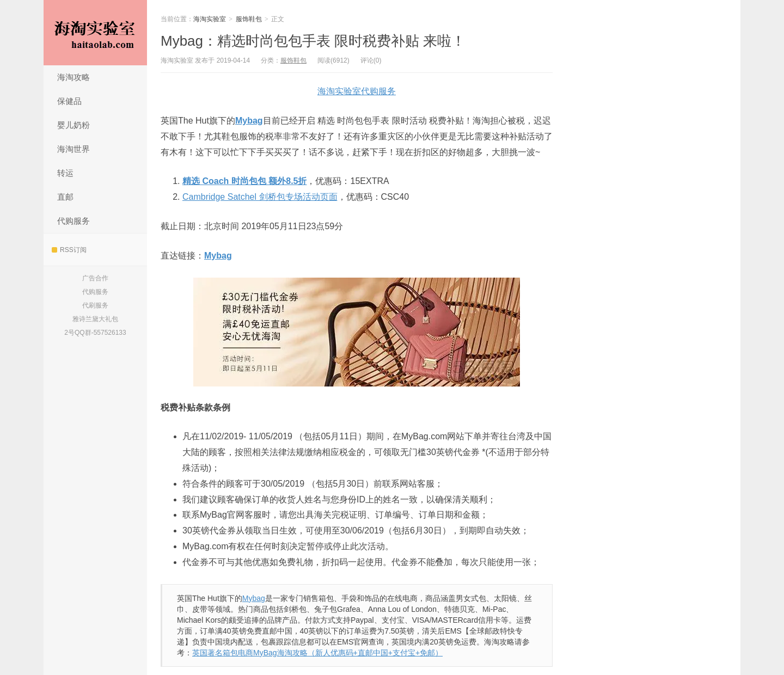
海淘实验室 (95, 33)
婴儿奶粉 (73, 125)
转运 (65, 173)
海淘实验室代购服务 (357, 91)
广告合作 (95, 278)
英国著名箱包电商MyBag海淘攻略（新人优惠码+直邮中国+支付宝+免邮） (317, 653)
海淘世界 (73, 149)
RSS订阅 (69, 250)
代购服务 (73, 221)
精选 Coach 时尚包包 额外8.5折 (244, 181)
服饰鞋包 (249, 19)
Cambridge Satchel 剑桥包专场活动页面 (260, 197)
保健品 (69, 101)
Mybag (249, 121)
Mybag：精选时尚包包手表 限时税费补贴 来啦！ (313, 41)
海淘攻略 (73, 77)
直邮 (65, 197)
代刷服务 (95, 305)
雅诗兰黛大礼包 (95, 319)
